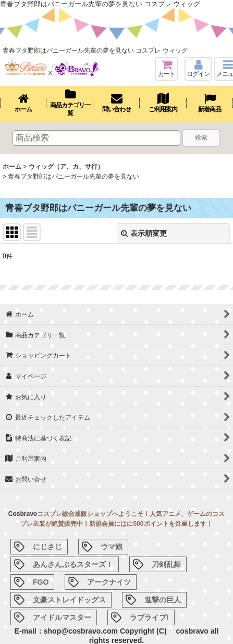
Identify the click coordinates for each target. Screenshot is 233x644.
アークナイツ (109, 582)
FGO (41, 582)
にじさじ (47, 547)
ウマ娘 (112, 547)
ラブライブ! (149, 617)
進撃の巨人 (163, 600)
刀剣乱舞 (166, 564)
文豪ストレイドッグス (69, 600)
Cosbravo (23, 514)
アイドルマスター (62, 617)
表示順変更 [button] (144, 233)
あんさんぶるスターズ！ (73, 564)
